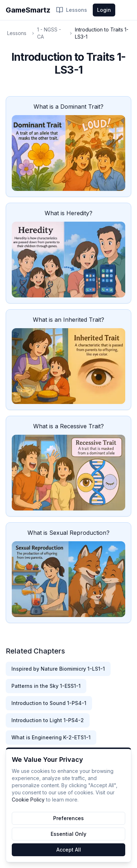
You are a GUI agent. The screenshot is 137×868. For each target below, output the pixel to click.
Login (104, 10)
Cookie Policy (28, 800)
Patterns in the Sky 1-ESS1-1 (46, 686)
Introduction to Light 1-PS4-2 (48, 720)
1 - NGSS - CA (49, 33)
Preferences (68, 818)
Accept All (69, 850)
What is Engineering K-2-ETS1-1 (51, 737)
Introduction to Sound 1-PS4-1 (49, 703)
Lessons (72, 10)
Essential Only (68, 834)
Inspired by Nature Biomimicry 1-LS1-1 (58, 669)
